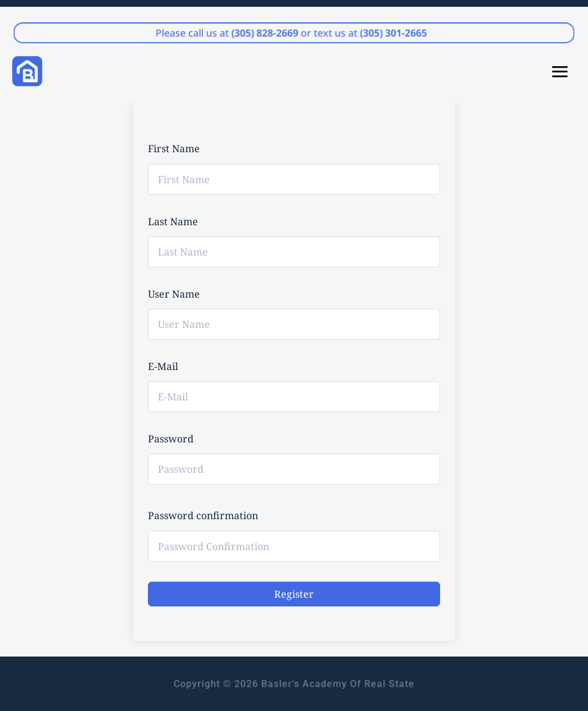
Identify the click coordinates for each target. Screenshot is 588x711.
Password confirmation (203, 515)
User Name (174, 294)
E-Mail (163, 366)
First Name (174, 149)
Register (294, 594)
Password (171, 439)
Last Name (173, 222)
